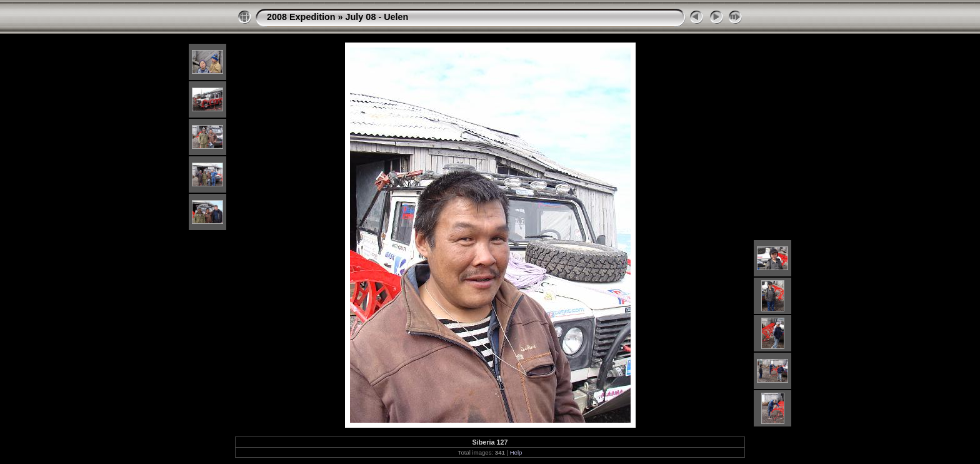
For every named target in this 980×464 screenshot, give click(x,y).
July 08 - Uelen (377, 17)
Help (516, 452)
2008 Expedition (301, 17)
